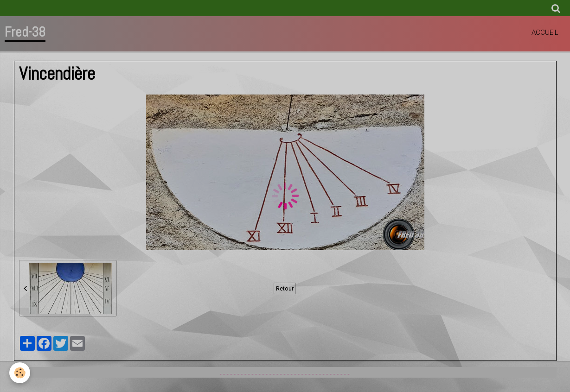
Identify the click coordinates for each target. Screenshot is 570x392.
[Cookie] (20, 373)
